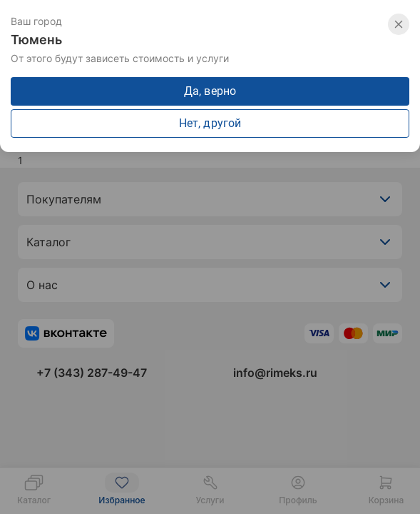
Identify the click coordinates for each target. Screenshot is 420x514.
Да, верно (210, 91)
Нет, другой (210, 123)
